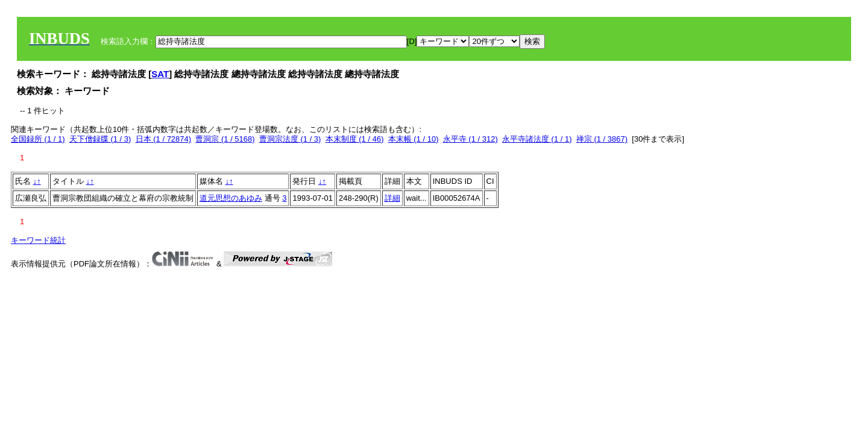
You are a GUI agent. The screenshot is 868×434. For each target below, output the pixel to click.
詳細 (392, 198)
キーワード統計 (38, 240)
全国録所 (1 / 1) (38, 139)
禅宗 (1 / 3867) (602, 139)
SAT (160, 74)
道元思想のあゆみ (231, 198)
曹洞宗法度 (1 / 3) (290, 139)
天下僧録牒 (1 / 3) (100, 139)
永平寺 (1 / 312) (470, 139)
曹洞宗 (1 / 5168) (225, 139)
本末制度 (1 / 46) (355, 139)
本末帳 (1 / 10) (414, 139)
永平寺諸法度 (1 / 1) (537, 139)
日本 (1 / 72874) (164, 139)
